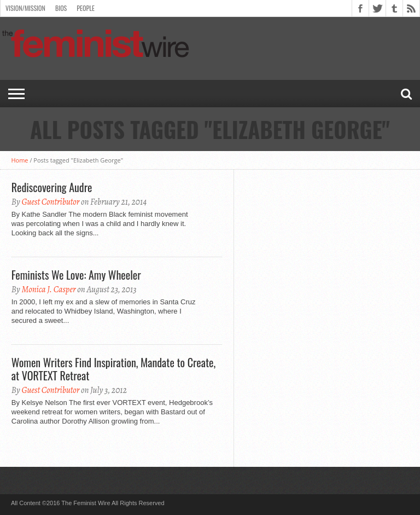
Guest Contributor (50, 202)
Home (19, 160)
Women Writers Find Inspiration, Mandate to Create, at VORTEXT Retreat (113, 369)
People (86, 8)
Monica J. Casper (48, 290)
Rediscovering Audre (52, 187)
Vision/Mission (25, 8)
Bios (61, 8)
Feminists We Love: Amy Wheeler (76, 275)
